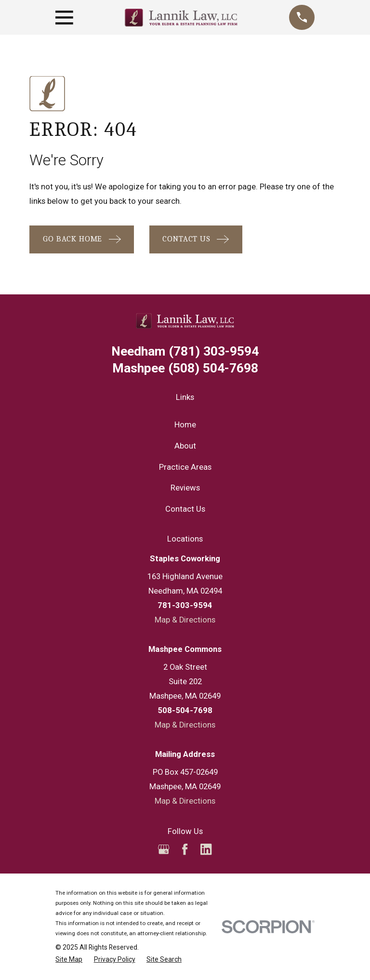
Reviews (185, 488)
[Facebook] (185, 849)
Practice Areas (185, 467)
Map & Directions (185, 620)
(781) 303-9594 (185, 351)
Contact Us (185, 509)
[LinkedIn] (206, 849)
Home (185, 425)
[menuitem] (69, 960)
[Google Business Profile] (164, 849)
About (185, 446)
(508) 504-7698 (185, 368)
